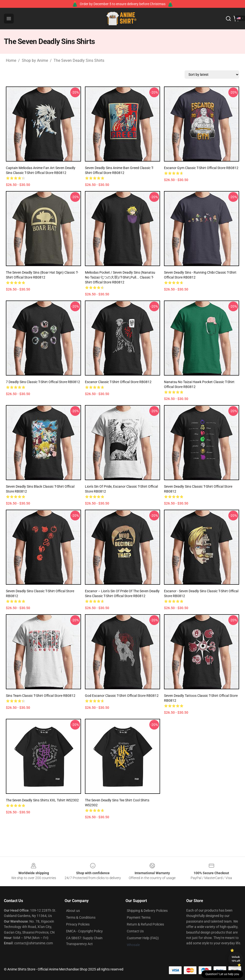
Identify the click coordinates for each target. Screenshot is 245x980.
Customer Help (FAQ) (143, 938)
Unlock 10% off (236, 959)
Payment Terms (139, 917)
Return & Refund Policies (145, 924)
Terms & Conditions (81, 917)
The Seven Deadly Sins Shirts (79, 60)
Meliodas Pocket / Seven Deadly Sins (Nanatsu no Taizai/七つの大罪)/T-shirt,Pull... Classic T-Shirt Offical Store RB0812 (120, 277)
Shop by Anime (35, 60)
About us (73, 911)
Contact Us (135, 931)
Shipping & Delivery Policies (147, 911)
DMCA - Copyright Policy (84, 931)
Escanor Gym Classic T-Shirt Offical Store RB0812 (201, 168)
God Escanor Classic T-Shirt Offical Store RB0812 (122, 696)
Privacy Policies (78, 924)
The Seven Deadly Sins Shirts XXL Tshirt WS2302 (42, 800)
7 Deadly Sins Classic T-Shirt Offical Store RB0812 (43, 382)
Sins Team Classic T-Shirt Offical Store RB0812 (41, 696)
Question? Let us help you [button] (222, 974)
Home (11, 60)
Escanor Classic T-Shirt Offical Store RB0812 (118, 382)
